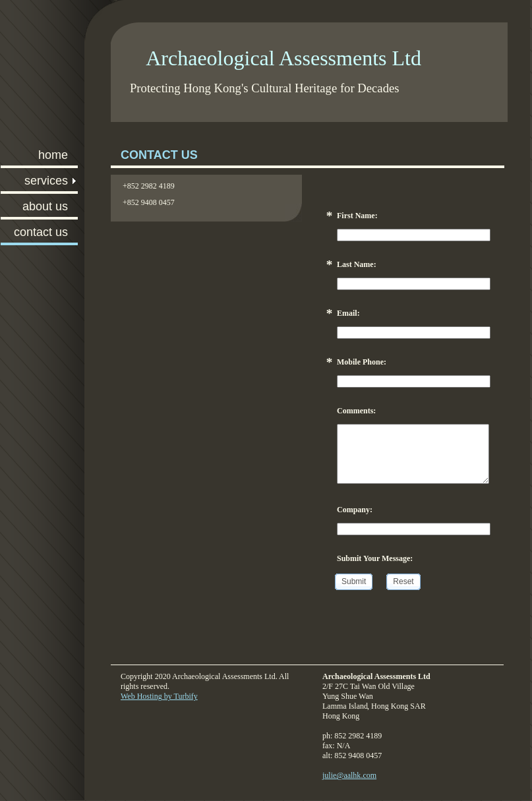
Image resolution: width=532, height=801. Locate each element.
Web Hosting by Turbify (159, 696)
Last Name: (357, 264)
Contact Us (41, 232)
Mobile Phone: (362, 362)
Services (46, 181)
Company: (355, 510)
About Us (45, 206)
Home (53, 155)
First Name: (357, 216)
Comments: (356, 411)
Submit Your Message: (375, 558)
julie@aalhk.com (349, 775)
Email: (348, 313)
